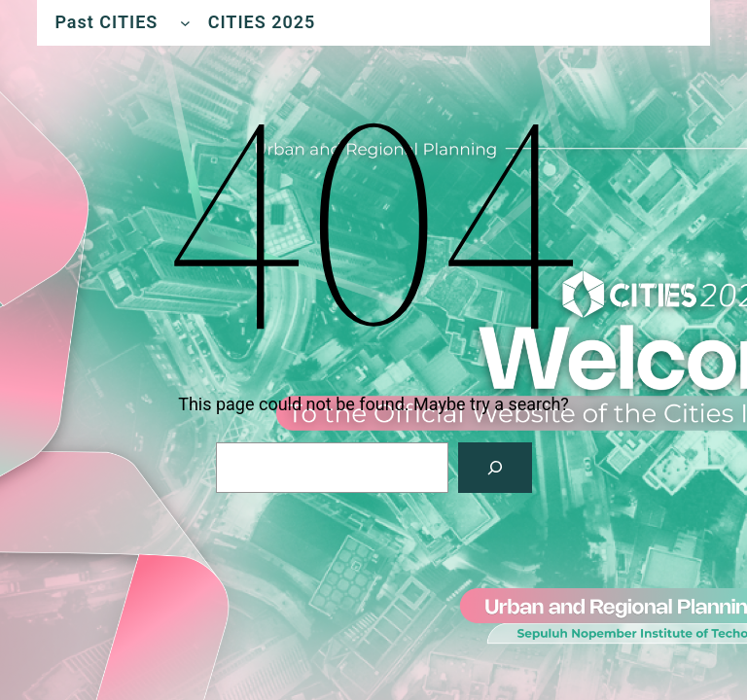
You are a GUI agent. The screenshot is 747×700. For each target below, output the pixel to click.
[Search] (495, 468)
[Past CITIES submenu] (185, 23)
